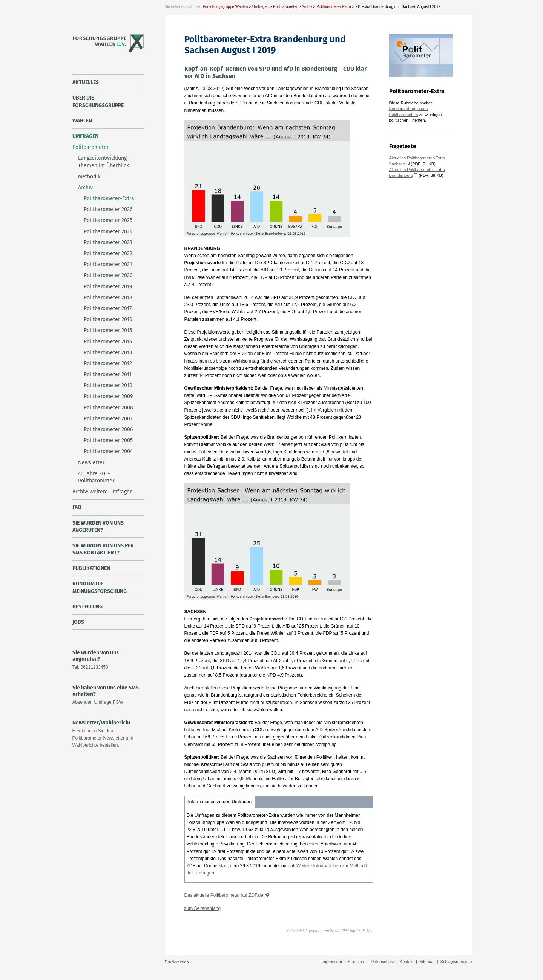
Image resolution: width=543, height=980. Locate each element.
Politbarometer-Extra (334, 7)
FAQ (77, 507)
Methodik (89, 177)
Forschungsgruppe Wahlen (225, 7)
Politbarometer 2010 (108, 385)
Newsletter (91, 463)
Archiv (307, 7)
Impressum (332, 962)
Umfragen (261, 7)
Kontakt (407, 962)
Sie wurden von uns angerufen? (98, 527)
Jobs (78, 622)
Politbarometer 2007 (108, 419)
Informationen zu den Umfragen (220, 802)
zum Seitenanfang (203, 908)
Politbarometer (285, 7)
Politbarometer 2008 (108, 408)
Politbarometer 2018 (108, 298)
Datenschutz (383, 962)
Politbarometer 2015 (108, 330)
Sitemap (427, 962)
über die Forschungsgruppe (98, 101)
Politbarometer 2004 (108, 451)
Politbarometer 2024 (108, 232)
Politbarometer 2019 (108, 287)
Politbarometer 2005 (108, 440)
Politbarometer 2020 (108, 275)
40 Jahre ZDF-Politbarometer (96, 477)
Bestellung (87, 607)
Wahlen (82, 121)
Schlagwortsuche (456, 962)
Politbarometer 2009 (108, 396)
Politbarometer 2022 (108, 253)
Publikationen (91, 568)
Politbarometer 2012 (108, 364)
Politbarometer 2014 (108, 342)
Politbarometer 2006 (108, 430)
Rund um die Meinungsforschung (100, 587)
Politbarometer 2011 (108, 374)
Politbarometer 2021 (108, 264)
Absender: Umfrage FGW (98, 702)
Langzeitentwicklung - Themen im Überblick (104, 162)
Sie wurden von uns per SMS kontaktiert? (103, 549)
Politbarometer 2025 (108, 220)
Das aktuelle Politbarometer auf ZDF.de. (225, 895)
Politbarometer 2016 (108, 319)
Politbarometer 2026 (108, 209)
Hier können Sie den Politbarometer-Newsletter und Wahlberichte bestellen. (103, 738)
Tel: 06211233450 (90, 667)
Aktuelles (86, 82)
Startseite (356, 962)
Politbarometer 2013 (108, 353)
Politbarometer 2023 (108, 243)
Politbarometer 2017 (108, 309)
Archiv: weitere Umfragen (103, 492)
